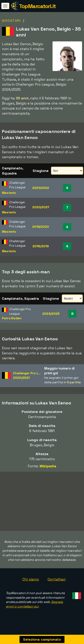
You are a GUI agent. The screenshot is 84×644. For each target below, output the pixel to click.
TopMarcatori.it (37, 6)
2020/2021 (41, 207)
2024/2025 (51, 314)
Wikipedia (48, 466)
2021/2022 (41, 188)
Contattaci (57, 582)
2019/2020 (41, 227)
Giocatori (11, 21)
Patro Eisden (12, 318)
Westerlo (9, 193)
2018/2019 (41, 246)
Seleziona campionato (42, 639)
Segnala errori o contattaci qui (34, 607)
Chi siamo (31, 582)
